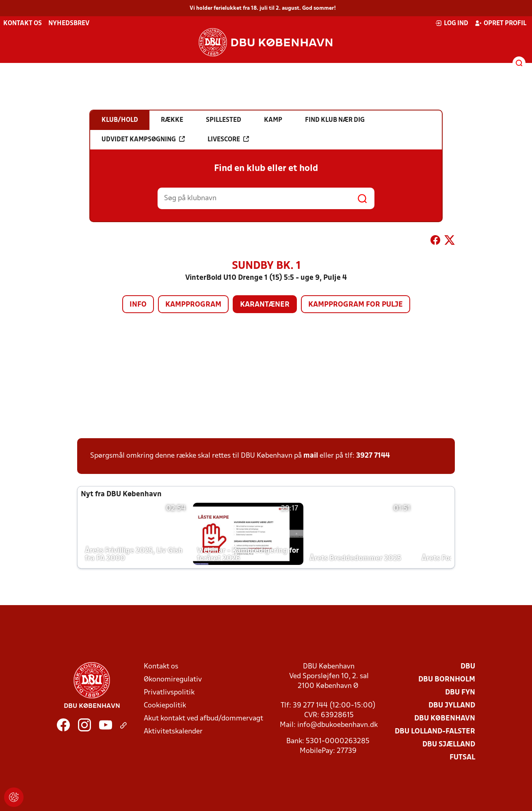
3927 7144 (373, 456)
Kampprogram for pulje (356, 305)
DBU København (445, 719)
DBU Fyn (460, 693)
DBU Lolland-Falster (435, 732)
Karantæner (265, 305)
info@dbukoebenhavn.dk (337, 725)
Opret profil (501, 23)
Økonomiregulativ (173, 680)
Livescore (228, 139)
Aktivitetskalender (173, 732)
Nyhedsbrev (69, 24)
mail (311, 456)
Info (138, 305)
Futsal (462, 758)
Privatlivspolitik (169, 693)
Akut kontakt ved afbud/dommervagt (203, 719)
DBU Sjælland (449, 745)
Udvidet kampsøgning (143, 139)
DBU (468, 667)
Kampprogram (193, 305)
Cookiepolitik (165, 706)
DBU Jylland (452, 706)
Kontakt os (23, 24)
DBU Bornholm (447, 680)
